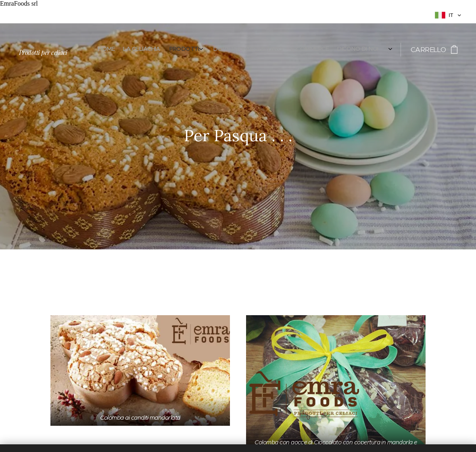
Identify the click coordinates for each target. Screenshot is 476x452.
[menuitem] (315, 50)
